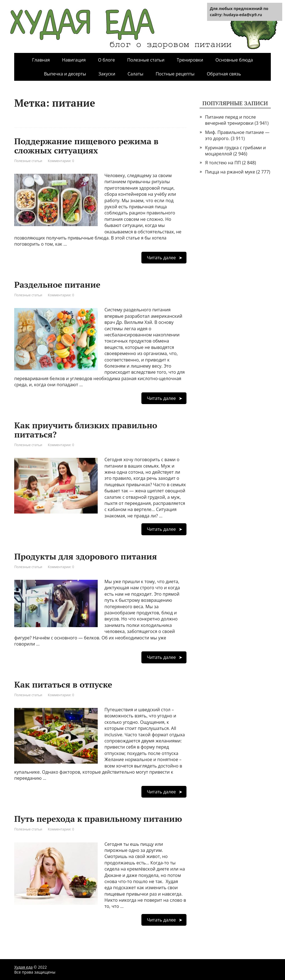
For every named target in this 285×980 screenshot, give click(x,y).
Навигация (74, 60)
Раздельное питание (57, 285)
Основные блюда (234, 60)
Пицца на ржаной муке (230, 172)
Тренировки (190, 60)
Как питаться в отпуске (63, 685)
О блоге (106, 60)
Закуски (107, 74)
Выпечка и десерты (65, 74)
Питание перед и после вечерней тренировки (230, 120)
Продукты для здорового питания (86, 556)
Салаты (135, 74)
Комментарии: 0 (61, 161)
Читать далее (161, 258)
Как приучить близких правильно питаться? (86, 430)
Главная (41, 60)
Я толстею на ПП (223, 163)
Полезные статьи (146, 60)
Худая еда (23, 967)
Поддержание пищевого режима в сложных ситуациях (86, 146)
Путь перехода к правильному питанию (98, 819)
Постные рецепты (175, 74)
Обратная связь (224, 74)
